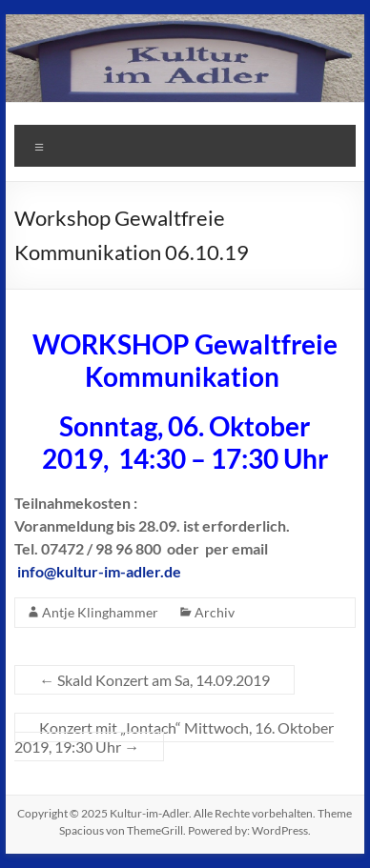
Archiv (215, 612)
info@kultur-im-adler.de (99, 571)
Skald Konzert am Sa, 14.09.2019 (154, 680)
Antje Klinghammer (100, 612)
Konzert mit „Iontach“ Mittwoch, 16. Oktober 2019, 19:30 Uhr (174, 737)
